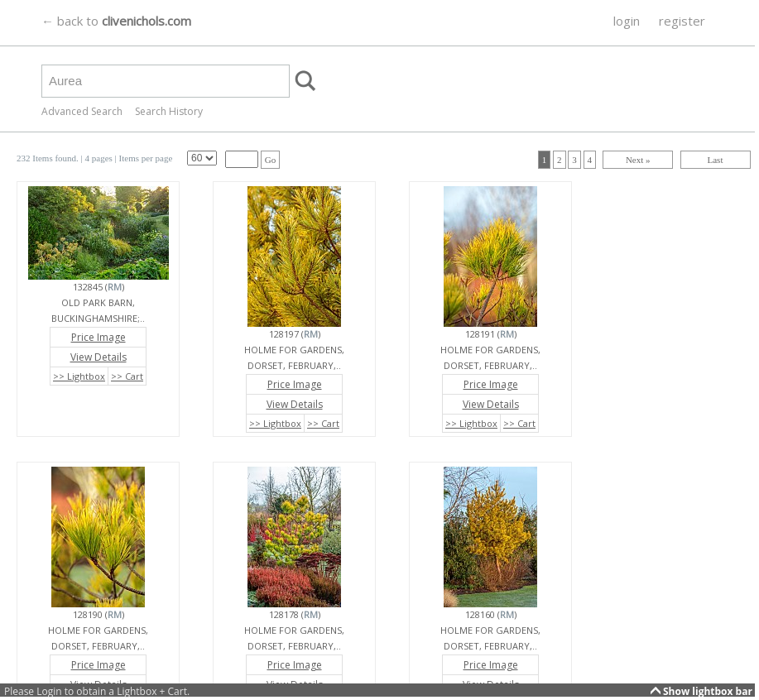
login (627, 21)
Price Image (98, 337)
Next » (638, 160)
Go (270, 160)
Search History (169, 111)
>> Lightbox (79, 376)
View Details (98, 357)
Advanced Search (82, 111)
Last (716, 160)
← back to (116, 21)
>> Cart (127, 376)
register (682, 21)
